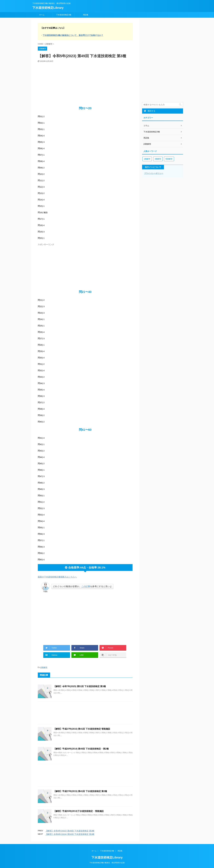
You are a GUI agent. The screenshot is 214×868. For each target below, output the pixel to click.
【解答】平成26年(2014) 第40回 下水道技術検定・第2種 (81, 749)
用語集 (86, 15)
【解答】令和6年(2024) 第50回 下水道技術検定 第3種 (70, 834)
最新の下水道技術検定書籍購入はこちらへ (57, 577)
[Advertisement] (85, 83)
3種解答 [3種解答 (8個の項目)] (158, 159)
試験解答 (44, 667)
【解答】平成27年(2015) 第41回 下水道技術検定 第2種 (80, 791)
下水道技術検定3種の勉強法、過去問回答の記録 (107, 863)
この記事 (86, 586)
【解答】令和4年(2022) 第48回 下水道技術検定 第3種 (70, 831)
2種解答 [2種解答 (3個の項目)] (147, 159)
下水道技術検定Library (48, 8)
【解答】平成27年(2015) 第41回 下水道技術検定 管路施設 (82, 729)
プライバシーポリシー (154, 173)
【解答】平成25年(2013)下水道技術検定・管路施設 (79, 811)
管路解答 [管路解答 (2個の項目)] (169, 159)
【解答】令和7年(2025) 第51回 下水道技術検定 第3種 (80, 686)
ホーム (42, 15)
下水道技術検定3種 (64, 15)
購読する (150, 111)
